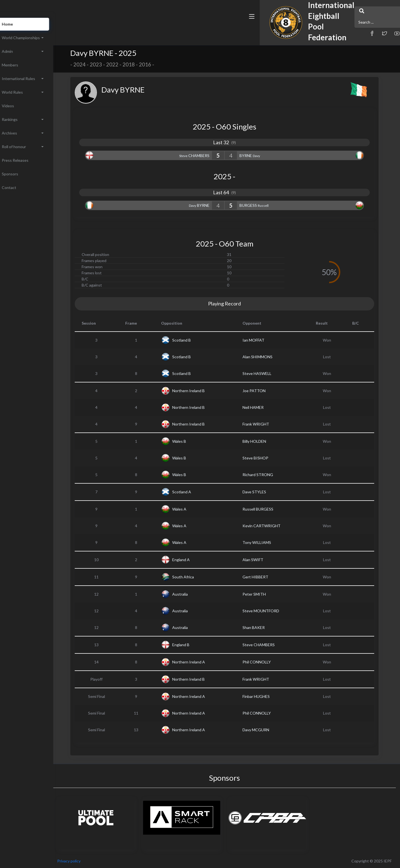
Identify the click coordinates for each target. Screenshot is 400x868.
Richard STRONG (268, 475)
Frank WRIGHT (266, 424)
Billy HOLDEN (265, 441)
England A (191, 560)
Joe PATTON (264, 391)
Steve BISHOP (266, 458)
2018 (139, 64)
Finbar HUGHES (266, 696)
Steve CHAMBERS (269, 645)
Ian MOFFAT (264, 340)
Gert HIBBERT (266, 577)
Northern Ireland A (199, 662)
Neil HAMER (263, 407)
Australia (190, 594)
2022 (122, 64)
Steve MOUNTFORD (271, 611)
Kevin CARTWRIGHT (272, 526)
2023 (106, 64)
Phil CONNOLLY (267, 662)
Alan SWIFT (263, 560)
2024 (90, 64)
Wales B (189, 441)
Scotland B (192, 340)
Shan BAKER (264, 627)
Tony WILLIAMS (267, 542)
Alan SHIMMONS (268, 357)
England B (191, 645)
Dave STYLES (265, 492)
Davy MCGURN (266, 730)
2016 (155, 64)
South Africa (193, 577)
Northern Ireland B (199, 391)
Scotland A (192, 492)
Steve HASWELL (267, 373)
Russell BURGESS (268, 509)
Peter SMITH (264, 594)
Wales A (190, 509)
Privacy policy (89, 861)
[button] (265, 28)
